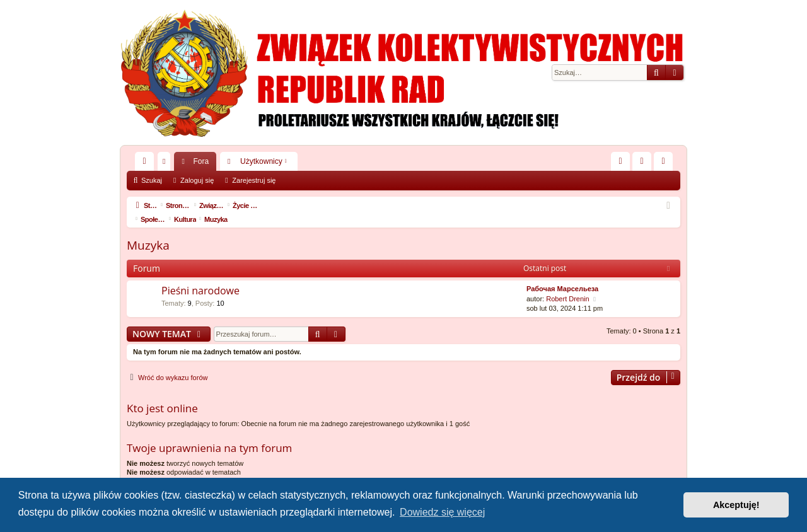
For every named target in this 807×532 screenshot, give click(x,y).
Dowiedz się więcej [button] (442, 512)
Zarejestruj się (254, 180)
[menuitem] (620, 161)
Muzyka (148, 231)
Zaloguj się (197, 180)
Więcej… (147, 164)
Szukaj (152, 180)
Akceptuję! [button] (736, 505)
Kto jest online (162, 394)
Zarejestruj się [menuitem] (666, 164)
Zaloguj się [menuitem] (645, 164)
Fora (201, 161)
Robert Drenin (567, 285)
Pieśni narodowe (200, 277)
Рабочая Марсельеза (562, 275)
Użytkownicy (261, 161)
